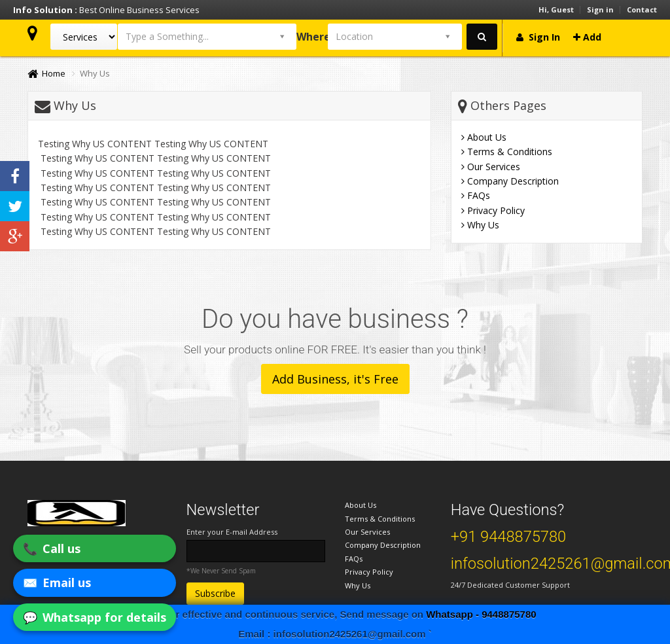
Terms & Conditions (507, 152)
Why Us (480, 225)
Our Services (491, 167)
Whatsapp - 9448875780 (481, 614)
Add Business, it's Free (335, 379)
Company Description (510, 181)
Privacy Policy (493, 210)
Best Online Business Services (106, 10)
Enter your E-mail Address (232, 532)
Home (46, 73)
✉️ (57, 582)
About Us (484, 137)
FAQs (476, 195)
